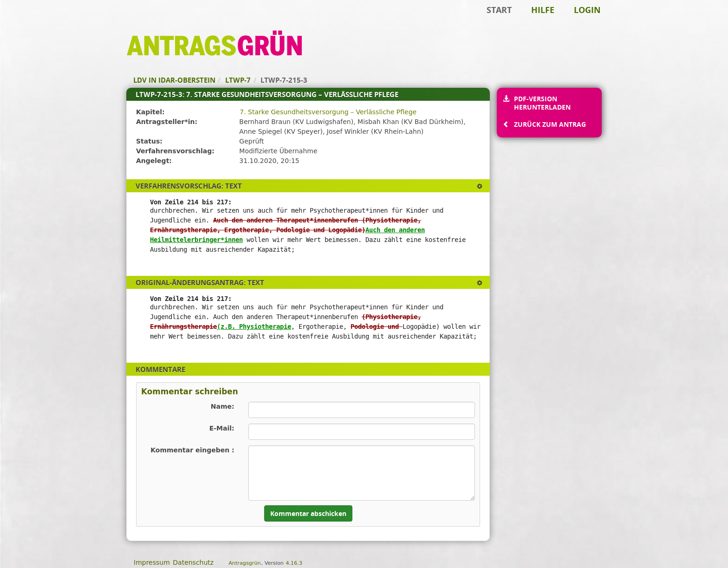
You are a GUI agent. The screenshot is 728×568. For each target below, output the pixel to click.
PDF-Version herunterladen (542, 103)
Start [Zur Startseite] (499, 10)
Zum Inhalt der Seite (39, 21)
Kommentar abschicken (308, 513)
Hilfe (543, 10)
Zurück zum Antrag (550, 124)
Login (587, 10)
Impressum (152, 562)
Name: (223, 406)
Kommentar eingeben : (192, 450)
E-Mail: (222, 428)
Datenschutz (193, 562)
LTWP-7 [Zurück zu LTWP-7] (238, 80)
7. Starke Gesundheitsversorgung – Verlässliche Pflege (328, 112)
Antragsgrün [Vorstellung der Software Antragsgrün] (244, 563)
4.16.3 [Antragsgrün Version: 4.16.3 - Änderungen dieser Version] (294, 563)
